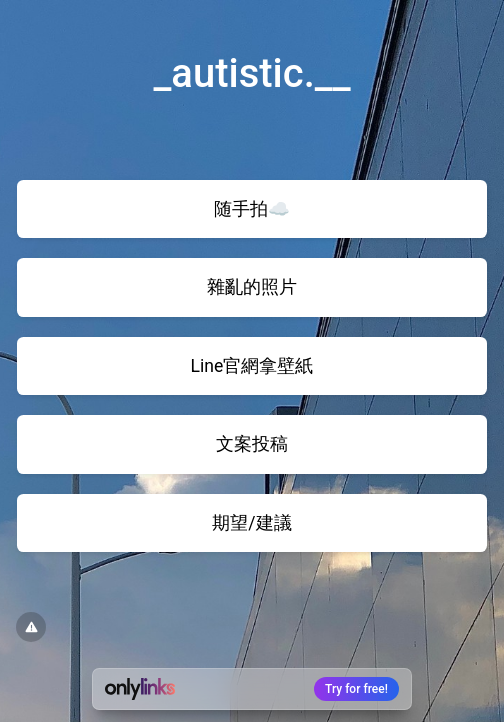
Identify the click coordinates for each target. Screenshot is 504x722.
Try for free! (356, 689)
